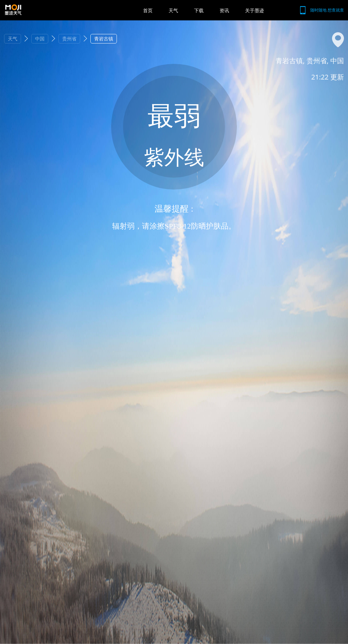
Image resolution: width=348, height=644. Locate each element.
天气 (173, 10)
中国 (40, 39)
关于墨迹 (255, 10)
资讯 (224, 10)
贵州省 (69, 39)
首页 (148, 10)
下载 (199, 10)
